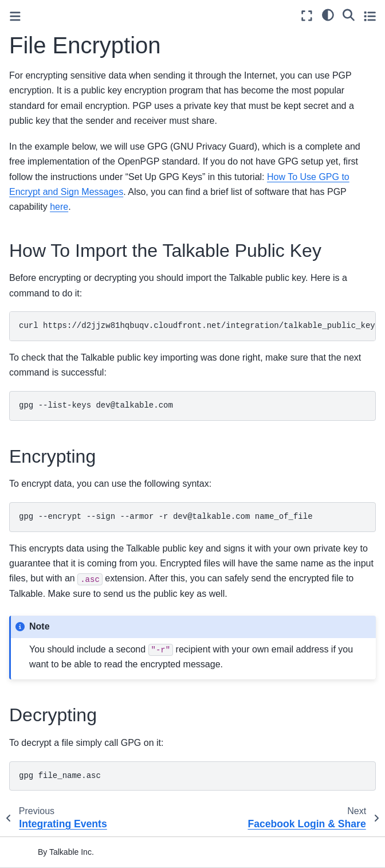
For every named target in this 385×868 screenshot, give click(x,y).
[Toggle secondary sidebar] (370, 16)
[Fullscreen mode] (307, 16)
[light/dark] (328, 14)
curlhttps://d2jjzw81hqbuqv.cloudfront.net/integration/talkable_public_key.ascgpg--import (197, 326)
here (59, 207)
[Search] (349, 14)
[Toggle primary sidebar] (15, 16)
